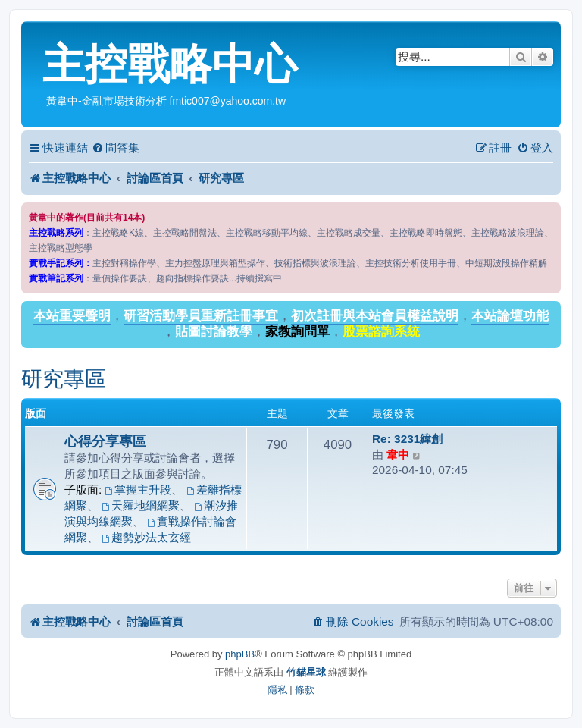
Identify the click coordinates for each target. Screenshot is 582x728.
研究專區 (64, 379)
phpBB (240, 654)
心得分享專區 (105, 441)
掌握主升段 (139, 490)
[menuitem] (116, 148)
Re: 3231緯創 (407, 439)
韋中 (398, 455)
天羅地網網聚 (141, 505)
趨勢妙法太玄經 (146, 537)
